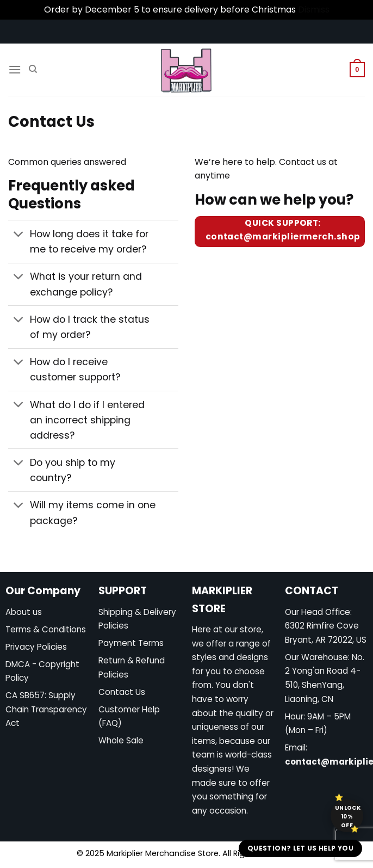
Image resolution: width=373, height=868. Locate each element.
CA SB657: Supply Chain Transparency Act (46, 709)
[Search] (33, 69)
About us (24, 612)
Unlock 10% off (348, 817)
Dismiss (314, 10)
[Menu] (15, 69)
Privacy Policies (36, 647)
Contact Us (122, 692)
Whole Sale (121, 740)
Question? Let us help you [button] (300, 848)
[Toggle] (19, 235)
